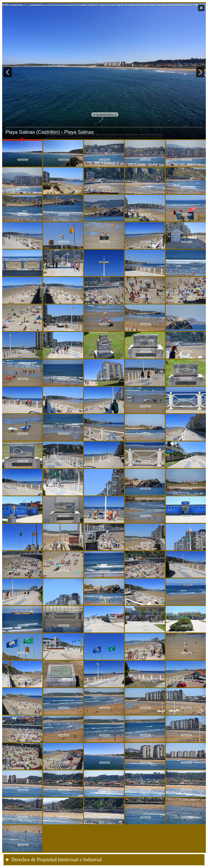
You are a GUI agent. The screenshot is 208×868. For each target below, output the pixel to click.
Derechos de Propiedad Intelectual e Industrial (56, 860)
